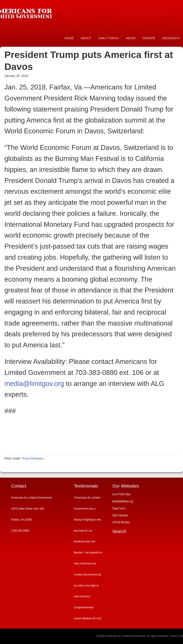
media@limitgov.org (34, 384)
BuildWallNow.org (123, 501)
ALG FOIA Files (121, 494)
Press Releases (33, 458)
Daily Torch (119, 508)
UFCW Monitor (121, 522)
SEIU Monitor (120, 516)
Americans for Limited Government (33, 12)
